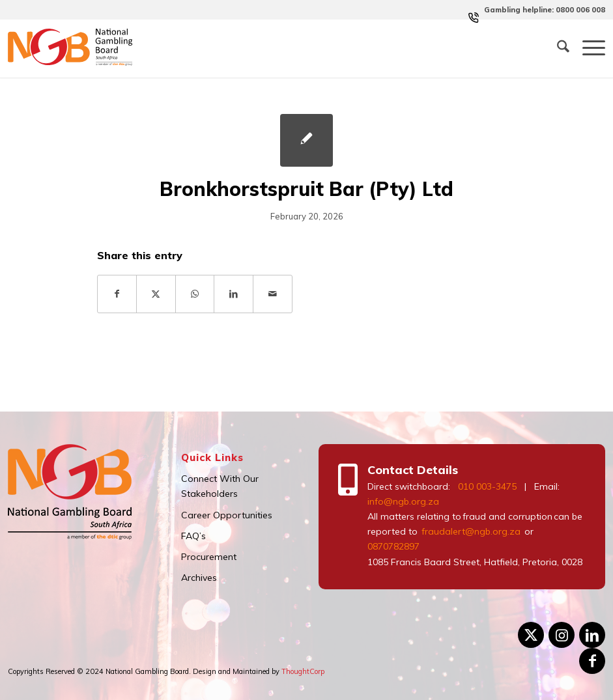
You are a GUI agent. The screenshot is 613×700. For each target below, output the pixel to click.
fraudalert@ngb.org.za (470, 531)
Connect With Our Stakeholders (220, 486)
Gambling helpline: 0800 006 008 (545, 10)
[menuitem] (541, 10)
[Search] (557, 48)
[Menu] (587, 48)
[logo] (70, 48)
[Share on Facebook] (117, 294)
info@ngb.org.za (403, 501)
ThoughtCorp (303, 671)
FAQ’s (193, 536)
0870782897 (393, 546)
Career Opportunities (227, 515)
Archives (199, 578)
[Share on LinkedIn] (234, 294)
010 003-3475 (487, 486)
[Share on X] (156, 294)
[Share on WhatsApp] (195, 294)
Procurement (209, 557)
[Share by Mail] (273, 294)
